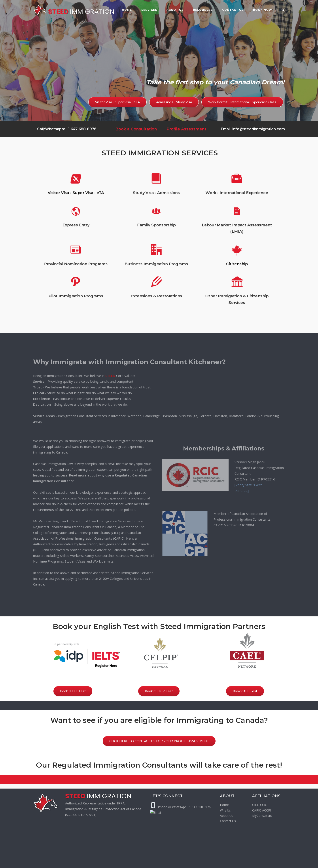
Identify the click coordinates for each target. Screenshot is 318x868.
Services (149, 10)
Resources (203, 10)
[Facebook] (265, 863)
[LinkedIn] (282, 863)
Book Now (263, 10)
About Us (175, 10)
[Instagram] (274, 863)
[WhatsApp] (248, 863)
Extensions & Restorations (158, 269)
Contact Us (228, 821)
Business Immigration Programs (158, 253)
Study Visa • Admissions (158, 217)
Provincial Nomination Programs (117, 253)
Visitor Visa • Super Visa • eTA (117, 217)
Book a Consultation (136, 129)
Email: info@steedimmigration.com (253, 129)
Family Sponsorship (158, 233)
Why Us (225, 810)
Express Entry (117, 233)
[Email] (256, 863)
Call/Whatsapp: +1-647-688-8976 (66, 129)
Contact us (233, 10)
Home (127, 10)
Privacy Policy (123, 862)
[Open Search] (283, 10)
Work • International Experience (198, 217)
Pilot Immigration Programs (117, 269)
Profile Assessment (186, 129)
